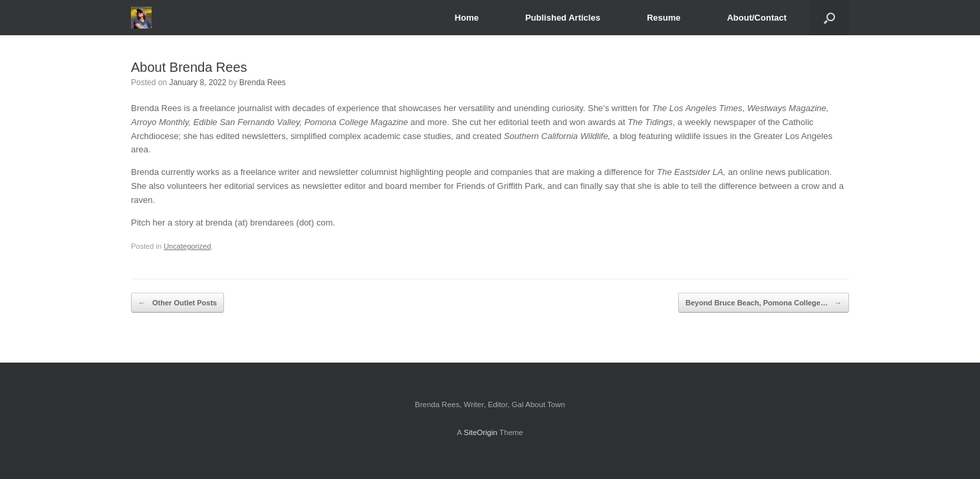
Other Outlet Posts (178, 303)
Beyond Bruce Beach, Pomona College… (764, 303)
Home (467, 18)
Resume (664, 18)
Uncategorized (187, 246)
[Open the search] (829, 18)
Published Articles (563, 18)
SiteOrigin (480, 432)
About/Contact (757, 18)
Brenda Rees (263, 82)
